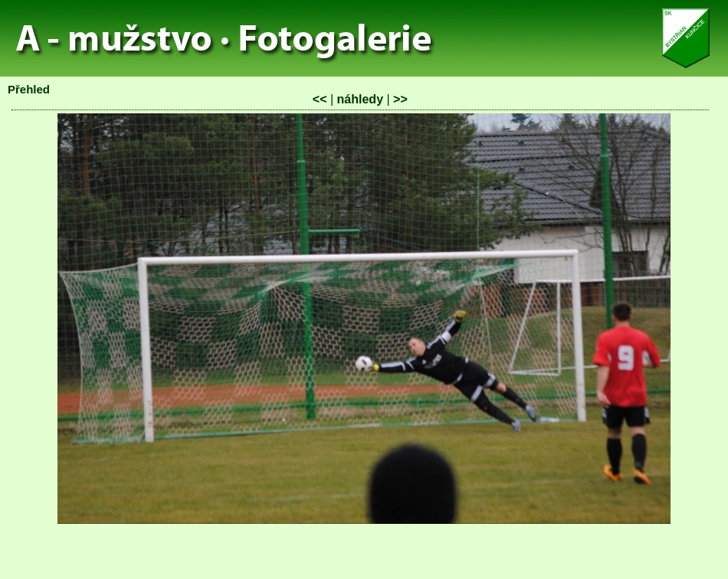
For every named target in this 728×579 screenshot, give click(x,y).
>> (400, 99)
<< (320, 99)
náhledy (360, 99)
